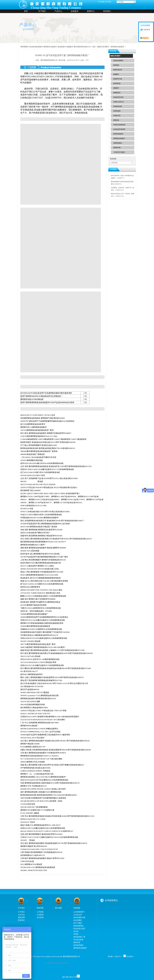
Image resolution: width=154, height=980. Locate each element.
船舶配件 (116, 74)
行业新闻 (40, 915)
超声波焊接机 (78, 945)
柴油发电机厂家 (79, 937)
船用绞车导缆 (118, 79)
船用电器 (116, 65)
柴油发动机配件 (118, 61)
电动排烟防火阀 (79, 917)
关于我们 (42, 11)
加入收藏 (101, 2)
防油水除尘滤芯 (79, 929)
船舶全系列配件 (103, 47)
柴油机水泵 (117, 116)
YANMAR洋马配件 (119, 152)
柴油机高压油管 (118, 97)
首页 (26, 11)
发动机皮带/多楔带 (119, 129)
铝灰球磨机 (78, 920)
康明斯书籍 (117, 148)
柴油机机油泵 (118, 106)
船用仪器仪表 (118, 70)
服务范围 (21, 917)
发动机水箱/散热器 (119, 125)
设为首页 (108, 2)
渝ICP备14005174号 (70, 977)
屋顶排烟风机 (78, 926)
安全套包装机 (78, 940)
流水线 (76, 931)
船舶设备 (116, 120)
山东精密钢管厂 (79, 912)
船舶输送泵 (117, 93)
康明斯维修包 (118, 143)
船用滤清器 (117, 111)
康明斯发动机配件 (118, 47)
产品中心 (58, 11)
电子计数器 (78, 923)
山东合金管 (78, 915)
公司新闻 (40, 912)
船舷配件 (116, 88)
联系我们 (107, 11)
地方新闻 (40, 917)
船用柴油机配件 (118, 134)
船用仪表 (77, 942)
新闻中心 (91, 11)
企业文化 (21, 915)
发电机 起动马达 (119, 102)
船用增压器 (117, 83)
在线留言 (75, 11)
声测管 (76, 934)
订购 (85, 393)
